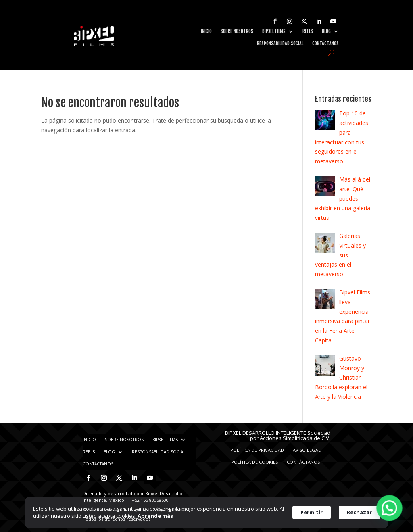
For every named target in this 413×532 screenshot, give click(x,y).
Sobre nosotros (237, 31)
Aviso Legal (307, 450)
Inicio (206, 31)
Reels (308, 31)
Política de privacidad (257, 450)
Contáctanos (325, 44)
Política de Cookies (254, 462)
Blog (326, 31)
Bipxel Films (274, 31)
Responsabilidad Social (280, 44)
